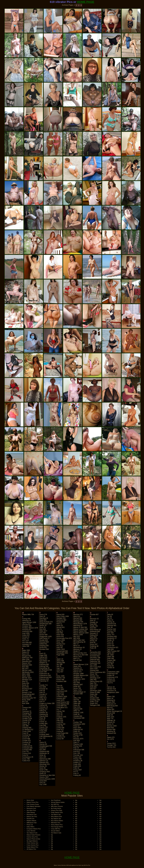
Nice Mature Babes (57, 821)
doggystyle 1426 (45, 636)
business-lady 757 (29, 698)
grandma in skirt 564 (47, 775)
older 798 (77, 702)
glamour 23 (44, 761)
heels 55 (60, 625)
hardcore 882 (61, 620)
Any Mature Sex (56, 819)
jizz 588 (59, 664)
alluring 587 (27, 624)
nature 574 (77, 672)
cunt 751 (26, 752)
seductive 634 (95, 663)
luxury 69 (60, 739)
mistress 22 (77, 649)
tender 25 (111, 640)
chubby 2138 (27, 719)
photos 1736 (78, 735)
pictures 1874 (78, 739)
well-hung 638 (112, 706)
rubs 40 (93, 648)
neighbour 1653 (79, 679)
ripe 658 (93, 637)
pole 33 (76, 748)
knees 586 (60, 680)
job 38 (59, 666)
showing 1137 (95, 678)
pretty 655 (77, 764)
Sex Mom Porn (31, 810)
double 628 (44, 640)
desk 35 (42, 627)
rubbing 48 (94, 646)
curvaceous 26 (28, 757)
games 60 (43, 744)
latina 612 (60, 693)
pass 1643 (77, 728)
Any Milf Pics (55, 804)
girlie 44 (42, 755)
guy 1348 (43, 784)
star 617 (93, 689)
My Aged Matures (32, 841)
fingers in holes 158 (47, 703)
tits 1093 (110, 655)
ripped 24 (94, 639)
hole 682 (60, 633)
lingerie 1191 (61, 717)
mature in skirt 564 (80, 627)
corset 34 (26, 737)
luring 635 (60, 735)
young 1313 (111, 743)
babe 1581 (26, 650)
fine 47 (42, 702)
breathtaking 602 (28, 694)
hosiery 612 (61, 644)
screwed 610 (95, 656)
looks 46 (60, 726)
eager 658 (43, 655)
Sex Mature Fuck (32, 833)
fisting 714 (43, 709)
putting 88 (77, 775)
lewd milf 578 (61, 706)
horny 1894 (61, 640)
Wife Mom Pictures (57, 806)
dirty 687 (43, 633)
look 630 (60, 722)
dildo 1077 (43, 631)
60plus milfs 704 (28, 615)
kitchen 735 (61, 678)
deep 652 (43, 620)
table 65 (110, 615)
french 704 (44, 727)
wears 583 (111, 702)
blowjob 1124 (27, 680)
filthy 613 (43, 698)
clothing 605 (27, 728)
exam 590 (43, 672)
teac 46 (110, 627)
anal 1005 (26, 633)
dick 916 (43, 629)
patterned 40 (78, 730)
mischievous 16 (79, 647)
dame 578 (43, 615)
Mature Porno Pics (32, 802)
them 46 (110, 642)
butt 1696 (26, 703)
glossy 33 (43, 766)
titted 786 (111, 657)
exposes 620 (44, 679)
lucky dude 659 (62, 733)
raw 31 (93, 621)
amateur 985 (27, 626)
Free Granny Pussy (33, 804)
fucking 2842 (44, 735)
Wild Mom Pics (56, 823)
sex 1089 (94, 665)
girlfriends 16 (44, 753)
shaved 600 (94, 670)
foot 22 (42, 720)
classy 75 (26, 724)
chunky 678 (27, 720)
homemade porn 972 (64, 638)
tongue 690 (111, 660)
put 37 (76, 772)
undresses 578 (112, 677)
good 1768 (43, 770)
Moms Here (30, 800)
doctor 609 (43, 635)
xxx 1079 (110, 739)
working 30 (111, 731)
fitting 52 (43, 711)
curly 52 (25, 755)
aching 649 (26, 619)
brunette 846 (27, 696)
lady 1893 (60, 689)
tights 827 (111, 653)
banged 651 (27, 656)
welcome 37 (111, 704)
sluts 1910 (94, 685)
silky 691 (93, 680)
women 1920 (112, 726)
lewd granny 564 (63, 702)
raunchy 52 (94, 619)
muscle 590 (77, 660)
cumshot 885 (27, 750)
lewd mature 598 (63, 704)
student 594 (94, 698)
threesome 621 (113, 647)
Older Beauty (31, 812)
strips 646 (94, 694)
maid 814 (77, 616)
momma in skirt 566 (81, 655)
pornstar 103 (78, 755)
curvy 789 (26, 759)
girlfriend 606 (44, 752)
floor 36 (42, 718)
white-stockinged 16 (114, 711)
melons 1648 (78, 635)
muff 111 (76, 658)
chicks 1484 (27, 715)
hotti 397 (60, 647)
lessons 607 (61, 698)
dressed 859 (44, 642)
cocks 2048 (27, 731)
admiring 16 (27, 621)
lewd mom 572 (62, 708)
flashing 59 (44, 714)
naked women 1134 (81, 664)
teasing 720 (111, 631)
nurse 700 (77, 688)
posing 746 (77, 759)
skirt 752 (93, 683)
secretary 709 (95, 658)
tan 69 (109, 616)
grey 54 (42, 783)
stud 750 (93, 696)
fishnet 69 (43, 705)
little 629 (60, 720)
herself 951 (61, 627)
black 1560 (26, 676)
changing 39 (27, 713)
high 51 (59, 629)
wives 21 (110, 724)
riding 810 (94, 635)
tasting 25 (111, 622)
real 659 (93, 624)
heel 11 (59, 624)
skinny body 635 (96, 681)
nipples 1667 (78, 685)
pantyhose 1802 (79, 724)
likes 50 (59, 715)
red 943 (93, 628)
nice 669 (77, 683)
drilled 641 (43, 644)
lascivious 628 (62, 691)
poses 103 (77, 757)
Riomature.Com (32, 815)
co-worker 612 (28, 730)
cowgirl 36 (26, 744)
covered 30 (26, 742)
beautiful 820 (27, 661)
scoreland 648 (95, 654)
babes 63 (26, 652)
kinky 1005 (60, 676)
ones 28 (76, 705)
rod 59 (93, 642)
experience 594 (45, 675)
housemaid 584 (62, 651)
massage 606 (78, 622)
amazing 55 (27, 630)
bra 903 (25, 691)
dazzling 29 (44, 618)
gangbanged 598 (46, 746)
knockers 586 (61, 681)
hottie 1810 (61, 649)
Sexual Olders (55, 831)
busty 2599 (26, 700)
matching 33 (78, 625)
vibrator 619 (111, 689)
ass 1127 (26, 641)
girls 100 (43, 757)
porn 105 (77, 753)
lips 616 (59, 719)
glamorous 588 (45, 759)
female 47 (43, 694)
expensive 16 (44, 674)
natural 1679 (78, 670)
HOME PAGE (86, 2)
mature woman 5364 (81, 633)
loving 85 (60, 731)
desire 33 (43, 625)
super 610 (94, 703)
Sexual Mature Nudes (58, 802)
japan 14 (60, 659)
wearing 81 (111, 700)
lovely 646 (60, 728)
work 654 (110, 728)
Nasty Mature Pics (32, 847)
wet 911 (110, 708)
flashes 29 (43, 713)
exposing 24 (44, 681)
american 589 (27, 631)
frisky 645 (43, 731)
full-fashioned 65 (46, 736)
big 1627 (25, 669)
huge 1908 (60, 655)
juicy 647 (60, 672)
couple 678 (26, 741)
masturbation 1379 (80, 624)
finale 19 (43, 700)
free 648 (43, 725)
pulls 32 (76, 768)
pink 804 (76, 741)
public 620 (77, 766)
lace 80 (59, 686)
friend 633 (43, 729)
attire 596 (26, 646)
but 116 (25, 702)
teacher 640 (111, 629)
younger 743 (112, 745)
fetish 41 (43, 696)
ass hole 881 (27, 642)
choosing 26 (27, 717)
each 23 (42, 653)
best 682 (25, 667)
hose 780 (60, 642)
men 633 (76, 636)
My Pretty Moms (56, 808)
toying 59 (110, 662)
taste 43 (110, 620)
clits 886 (25, 726)
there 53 (110, 644)
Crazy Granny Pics (33, 845)
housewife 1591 (62, 653)
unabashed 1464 (113, 672)
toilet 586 (110, 658)
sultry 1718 (94, 702)
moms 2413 (78, 657)
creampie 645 (27, 748)
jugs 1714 (60, 668)
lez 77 (59, 709)
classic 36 (26, 722)
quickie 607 (94, 615)
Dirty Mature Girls (56, 817)
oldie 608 (77, 703)
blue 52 (25, 681)
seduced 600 (95, 659)
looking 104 (61, 724)
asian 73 (25, 639)
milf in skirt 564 (79, 640)
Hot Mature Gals (56, 833)
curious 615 (27, 753)
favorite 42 (43, 689)
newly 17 (77, 681)
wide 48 (110, 715)
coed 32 (25, 733)
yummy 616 (111, 747)
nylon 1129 (77, 690)
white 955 (111, 709)
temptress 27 (112, 638)
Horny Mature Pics (57, 825)
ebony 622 (43, 659)
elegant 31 (43, 663)
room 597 (94, 644)
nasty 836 (77, 666)
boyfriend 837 (27, 689)
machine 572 (78, 615)
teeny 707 (111, 635)
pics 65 (76, 737)
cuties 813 (26, 761)
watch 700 (111, 697)
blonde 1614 (27, 678)
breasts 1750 (27, 692)
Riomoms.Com (31, 808)
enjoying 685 (44, 664)
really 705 (94, 626)
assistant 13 (27, 644)
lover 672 (60, 730)
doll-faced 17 (44, 638)
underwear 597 (112, 674)
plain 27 (76, 742)
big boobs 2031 (28, 672)
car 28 (25, 709)
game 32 (43, 742)
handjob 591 (61, 618)
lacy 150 (60, 687)
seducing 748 (95, 661)
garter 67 (43, 748)
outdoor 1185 (78, 713)
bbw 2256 (26, 659)
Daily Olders (30, 827)
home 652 (60, 636)
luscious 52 (61, 737)
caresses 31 (27, 711)
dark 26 (42, 616)
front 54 (42, 733)
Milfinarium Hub (32, 823)
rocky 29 (93, 641)
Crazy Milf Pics (56, 829)
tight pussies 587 (113, 651)
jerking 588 (61, 663)
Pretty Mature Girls (57, 812)
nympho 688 (78, 694)
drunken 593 (44, 649)
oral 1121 (77, 707)
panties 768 (78, 722)
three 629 (111, 646)
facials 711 (44, 685)
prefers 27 (77, 762)
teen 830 (110, 633)
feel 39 (42, 691)
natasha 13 (77, 668)
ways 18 (110, 698)
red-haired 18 (95, 630)
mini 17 (76, 644)
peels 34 (76, 731)
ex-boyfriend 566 (46, 670)
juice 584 (60, 670)
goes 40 (42, 768)
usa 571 (110, 683)
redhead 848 (95, 631)
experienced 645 (45, 677)
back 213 (26, 654)
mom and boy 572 (80, 653)
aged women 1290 (29, 622)
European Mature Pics (34, 829)
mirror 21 (77, 646)
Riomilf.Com (30, 819)
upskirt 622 (111, 681)
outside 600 (78, 716)
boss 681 (26, 687)
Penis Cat (30, 825)
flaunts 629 (44, 716)
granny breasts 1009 (47, 779)
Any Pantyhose (56, 800)
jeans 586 (60, 661)
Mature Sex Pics (32, 817)
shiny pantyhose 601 (98, 672)
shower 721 (94, 676)
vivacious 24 (112, 691)
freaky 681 (43, 724)
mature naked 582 (80, 631)
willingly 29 (111, 720)
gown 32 (43, 773)
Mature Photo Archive (33, 839)
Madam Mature (31, 821)
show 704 (94, 674)
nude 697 (77, 686)
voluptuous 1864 (113, 692)
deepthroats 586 (45, 624)
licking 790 (60, 711)
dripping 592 (44, 646)
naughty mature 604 (81, 675)
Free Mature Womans (33, 806)
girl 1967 (43, 750)
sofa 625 (93, 687)
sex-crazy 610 (95, 667)
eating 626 (43, 657)
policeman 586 (79, 750)
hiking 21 (60, 631)
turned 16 (111, 668)
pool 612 (77, 752)
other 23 (76, 711)
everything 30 (44, 668)
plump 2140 (78, 746)
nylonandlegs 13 (79, 692)
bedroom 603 (27, 665)
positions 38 (78, 761)
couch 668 (26, 739)
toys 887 (110, 664)
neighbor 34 (78, 677)
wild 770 (110, 719)
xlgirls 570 (111, 737)
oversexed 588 (79, 718)
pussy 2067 (78, 770)
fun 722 (42, 738)
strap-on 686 (95, 692)
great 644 (43, 781)
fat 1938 (43, 687)
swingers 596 (95, 705)
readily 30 (94, 622)
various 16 (111, 687)
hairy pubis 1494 (63, 616)
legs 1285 (60, 695)
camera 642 (27, 708)
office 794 (77, 698)
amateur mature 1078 (30, 628)
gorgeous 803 (45, 772)
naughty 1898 (78, 674)
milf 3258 (77, 638)
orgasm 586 (78, 709)
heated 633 (61, 622)
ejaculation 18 (45, 661)
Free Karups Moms (57, 827)
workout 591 (112, 733)
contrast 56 (26, 735)
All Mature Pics (31, 849)
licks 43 (59, 713)
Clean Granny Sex (32, 843)
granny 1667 (44, 777)
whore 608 (111, 713)
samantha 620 (95, 652)
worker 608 (111, 730)
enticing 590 (44, 666)
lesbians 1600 (62, 697)
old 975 (76, 700)
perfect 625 (77, 733)
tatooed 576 (111, 624)
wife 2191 (111, 717)
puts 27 (76, 773)
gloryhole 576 (44, 764)
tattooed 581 (112, 625)
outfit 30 (76, 714)
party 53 (76, 726)
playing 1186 (78, 744)
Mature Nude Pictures (33, 835)
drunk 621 (43, 647)
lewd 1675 (60, 700)
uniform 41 (111, 679)
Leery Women (31, 831)
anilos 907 (26, 635)
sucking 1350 (95, 700)
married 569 (78, 618)
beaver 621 (26, 663)
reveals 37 (94, 633)
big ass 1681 (27, 670)
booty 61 (25, 685)
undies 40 (111, 675)
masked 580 (78, 620)
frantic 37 (43, 722)
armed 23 (26, 637)
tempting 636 (112, 636)
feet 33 (42, 692)
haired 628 (60, 615)
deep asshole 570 (46, 622)
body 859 (26, 683)
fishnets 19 (44, 707)
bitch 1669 (26, 674)
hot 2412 (60, 646)
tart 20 (109, 618)
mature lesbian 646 (80, 629)
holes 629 (60, 635)
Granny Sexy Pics (32, 837)
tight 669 (110, 649)
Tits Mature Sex (56, 815)
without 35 (111, 722)
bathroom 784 (27, 658)
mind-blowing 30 (79, 642)
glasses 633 (44, 762)
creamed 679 (27, 746)
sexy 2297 (94, 669)
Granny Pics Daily (57, 810)
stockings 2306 (96, 691)
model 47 (77, 651)
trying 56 (110, 666)
